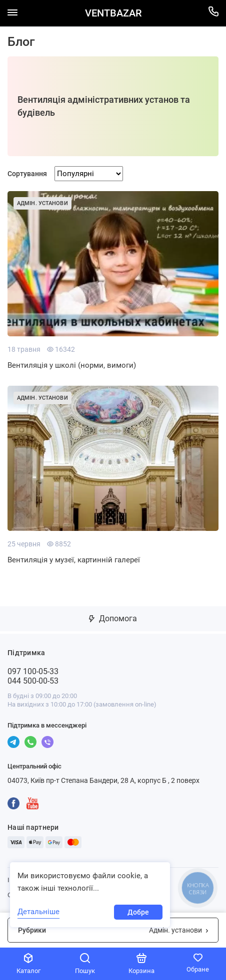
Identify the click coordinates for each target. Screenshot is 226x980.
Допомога (113, 618)
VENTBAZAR (113, 13)
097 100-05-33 (33, 671)
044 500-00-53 (33, 681)
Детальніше (38, 912)
